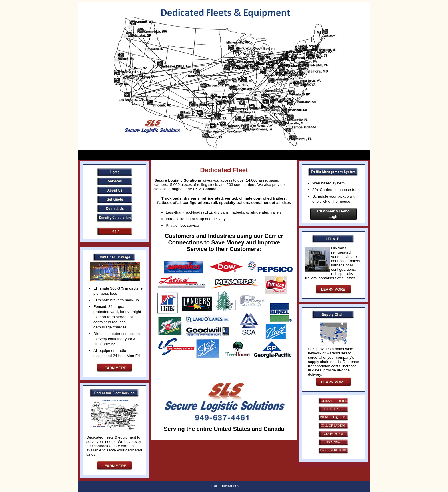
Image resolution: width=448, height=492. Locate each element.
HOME (214, 486)
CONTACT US (230, 486)
